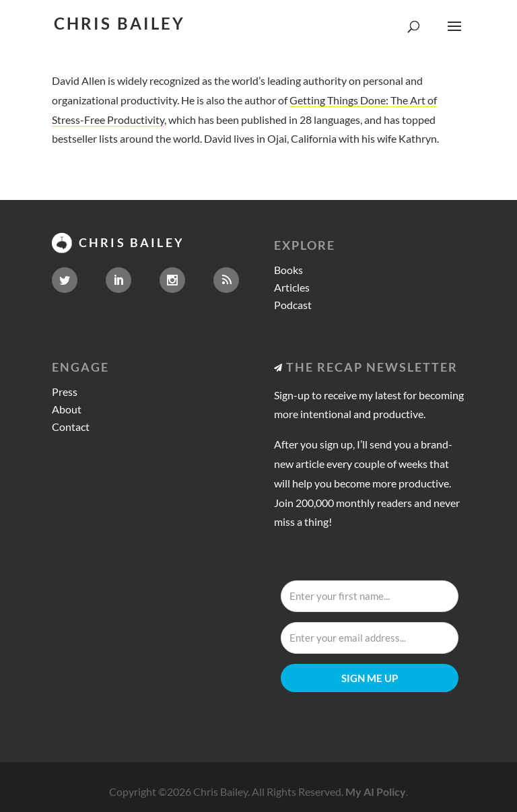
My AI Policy (376, 791)
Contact (71, 427)
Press (65, 392)
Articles (292, 287)
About (67, 409)
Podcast (293, 305)
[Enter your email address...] (370, 638)
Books (288, 270)
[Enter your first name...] (370, 596)
